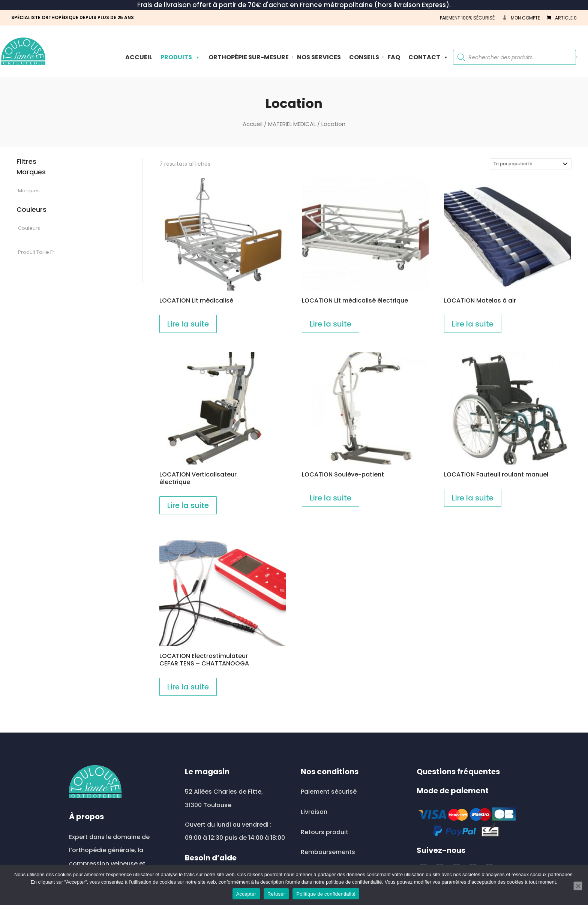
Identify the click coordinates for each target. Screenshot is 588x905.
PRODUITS (180, 57)
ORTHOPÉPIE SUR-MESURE (249, 57)
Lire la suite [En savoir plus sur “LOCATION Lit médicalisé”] (188, 324)
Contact (428, 57)
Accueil (139, 57)
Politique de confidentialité (326, 894)
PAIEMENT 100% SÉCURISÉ (467, 18)
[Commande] (531, 164)
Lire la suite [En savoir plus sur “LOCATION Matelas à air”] (473, 324)
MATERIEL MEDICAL (292, 124)
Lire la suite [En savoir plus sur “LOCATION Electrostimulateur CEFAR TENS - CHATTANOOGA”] (188, 687)
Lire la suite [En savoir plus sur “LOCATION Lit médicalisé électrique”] (331, 324)
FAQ (394, 57)
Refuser (276, 894)
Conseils (364, 57)
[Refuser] (578, 886)
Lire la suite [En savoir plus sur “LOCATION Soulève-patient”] (331, 498)
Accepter (246, 894)
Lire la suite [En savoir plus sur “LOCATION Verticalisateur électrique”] (188, 505)
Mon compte (525, 18)
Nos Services (319, 57)
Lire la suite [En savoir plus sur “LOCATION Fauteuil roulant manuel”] (473, 498)
